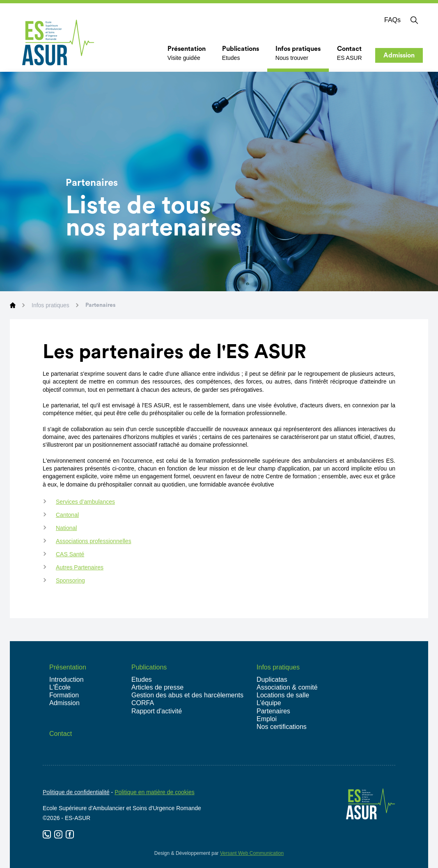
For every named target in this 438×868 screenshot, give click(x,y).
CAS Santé (70, 554)
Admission (399, 55)
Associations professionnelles (94, 541)
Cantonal (67, 515)
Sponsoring (70, 580)
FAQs (392, 20)
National (66, 528)
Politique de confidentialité (76, 792)
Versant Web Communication (252, 853)
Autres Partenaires (80, 567)
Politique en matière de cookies (155, 792)
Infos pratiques (50, 305)
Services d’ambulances (85, 502)
